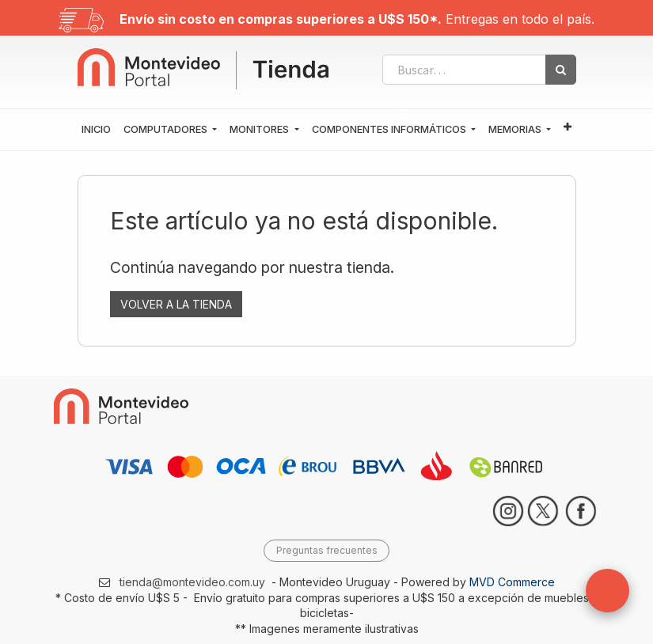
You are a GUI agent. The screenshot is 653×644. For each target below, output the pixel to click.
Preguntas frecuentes (327, 550)
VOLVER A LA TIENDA (176, 304)
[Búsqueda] (561, 70)
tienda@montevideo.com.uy (192, 582)
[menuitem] (96, 130)
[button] (568, 128)
